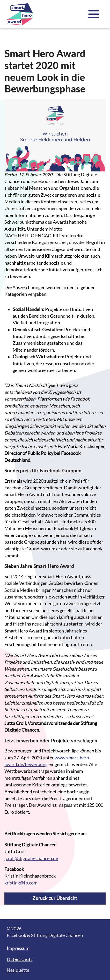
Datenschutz (20, 959)
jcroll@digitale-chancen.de (31, 858)
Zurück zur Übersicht (55, 898)
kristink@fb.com (21, 883)
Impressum (18, 948)
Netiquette (18, 970)
